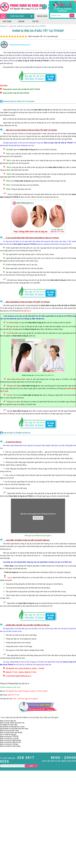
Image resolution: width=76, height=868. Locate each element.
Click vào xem (38, 518)
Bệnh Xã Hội (4, 849)
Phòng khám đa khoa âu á (20, 45)
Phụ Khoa (3, 853)
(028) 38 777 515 (14, 695)
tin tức (35, 21)
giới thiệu (7, 21)
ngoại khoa (42, 16)
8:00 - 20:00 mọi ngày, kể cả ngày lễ (26, 699)
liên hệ (21, 21)
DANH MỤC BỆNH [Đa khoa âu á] (13, 16)
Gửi (31, 766)
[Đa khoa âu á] (21, 7)
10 (26, 37)
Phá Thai (3, 855)
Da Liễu (3, 851)
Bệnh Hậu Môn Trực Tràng (7, 846)
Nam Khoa (4, 843)
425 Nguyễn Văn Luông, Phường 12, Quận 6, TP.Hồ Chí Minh (27, 691)
